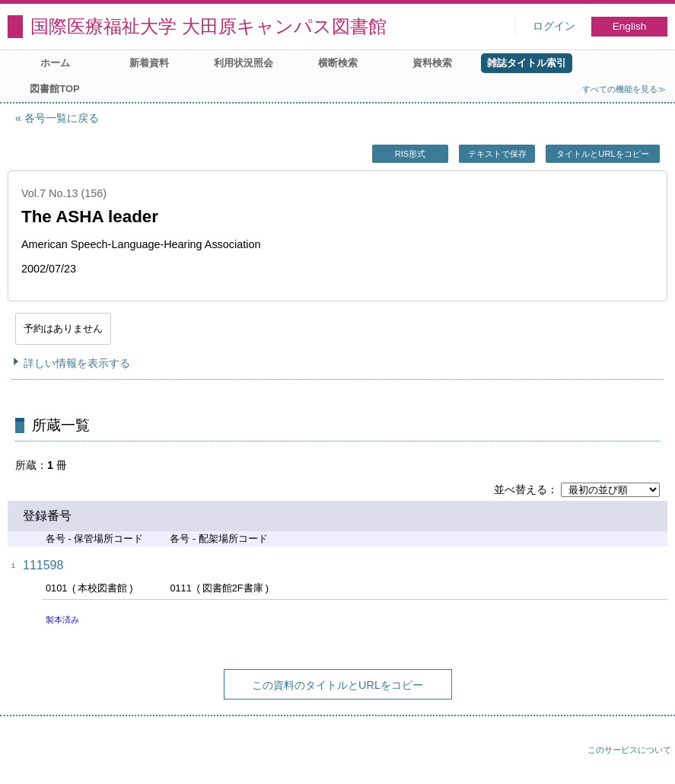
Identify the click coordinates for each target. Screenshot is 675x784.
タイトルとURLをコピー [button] (602, 154)
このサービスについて (629, 750)
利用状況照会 (244, 63)
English (630, 26)
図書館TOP (54, 89)
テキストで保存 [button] (497, 154)
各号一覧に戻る (62, 118)
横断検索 (338, 63)
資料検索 (432, 63)
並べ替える (521, 489)
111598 (43, 565)
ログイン (554, 26)
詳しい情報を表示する (77, 363)
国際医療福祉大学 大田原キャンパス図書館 (209, 26)
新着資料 (149, 63)
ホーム (55, 63)
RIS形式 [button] (411, 154)
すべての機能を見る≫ (624, 89)
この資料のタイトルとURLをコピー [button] (337, 685)
